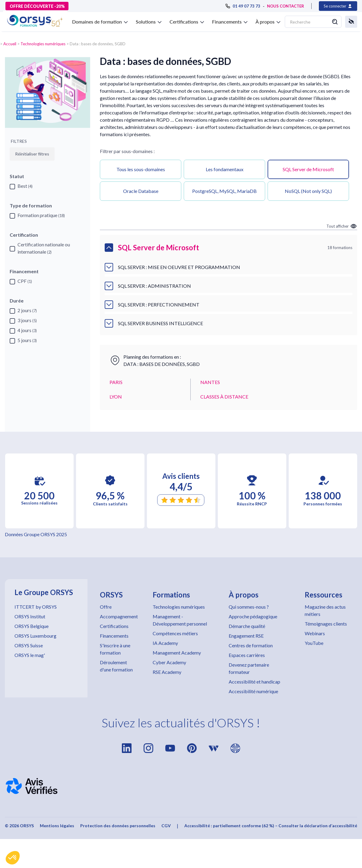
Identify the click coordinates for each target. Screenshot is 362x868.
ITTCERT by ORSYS (36, 607)
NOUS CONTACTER (286, 6)
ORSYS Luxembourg (35, 636)
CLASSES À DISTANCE (224, 397)
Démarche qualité (247, 626)
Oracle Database (141, 191)
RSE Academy (167, 672)
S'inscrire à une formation (115, 649)
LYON (116, 397)
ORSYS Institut (30, 616)
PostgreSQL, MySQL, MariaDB (224, 191)
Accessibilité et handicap (254, 682)
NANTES (210, 382)
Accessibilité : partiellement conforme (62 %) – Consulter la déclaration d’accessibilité (271, 826)
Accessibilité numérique (253, 691)
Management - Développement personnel (180, 620)
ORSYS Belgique (32, 626)
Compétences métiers (175, 633)
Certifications (114, 626)
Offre (106, 607)
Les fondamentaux (225, 169)
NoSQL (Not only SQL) (308, 191)
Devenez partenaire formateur (249, 668)
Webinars (315, 633)
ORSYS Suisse (29, 645)
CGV (166, 826)
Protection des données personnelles (118, 826)
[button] (13, 858)
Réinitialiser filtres (32, 154)
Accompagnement (119, 616)
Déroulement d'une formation (116, 666)
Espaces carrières (247, 655)
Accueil (10, 44)
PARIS (116, 382)
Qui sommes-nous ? (249, 607)
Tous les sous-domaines (141, 169)
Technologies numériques (43, 44)
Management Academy (177, 653)
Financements (114, 636)
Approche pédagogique (253, 616)
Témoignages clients (326, 624)
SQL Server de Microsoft (308, 169)
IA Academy (165, 643)
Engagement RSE (246, 636)
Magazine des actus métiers (325, 610)
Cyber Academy (169, 662)
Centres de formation (251, 645)
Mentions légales (57, 826)
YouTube (314, 643)
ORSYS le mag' (30, 655)
